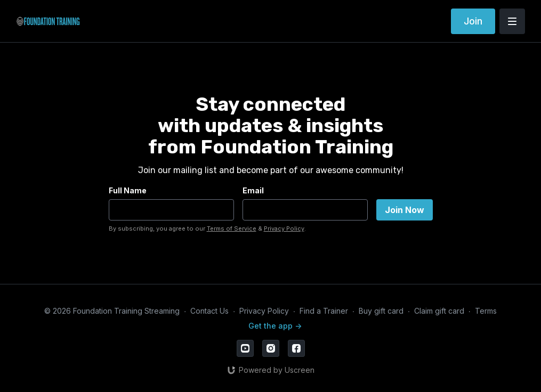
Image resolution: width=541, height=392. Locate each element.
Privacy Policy (284, 228)
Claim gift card (439, 311)
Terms (486, 311)
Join (473, 21)
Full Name (128, 190)
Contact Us (209, 311)
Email (253, 190)
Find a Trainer (324, 311)
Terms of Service (232, 228)
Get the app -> (275, 326)
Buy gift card (381, 311)
